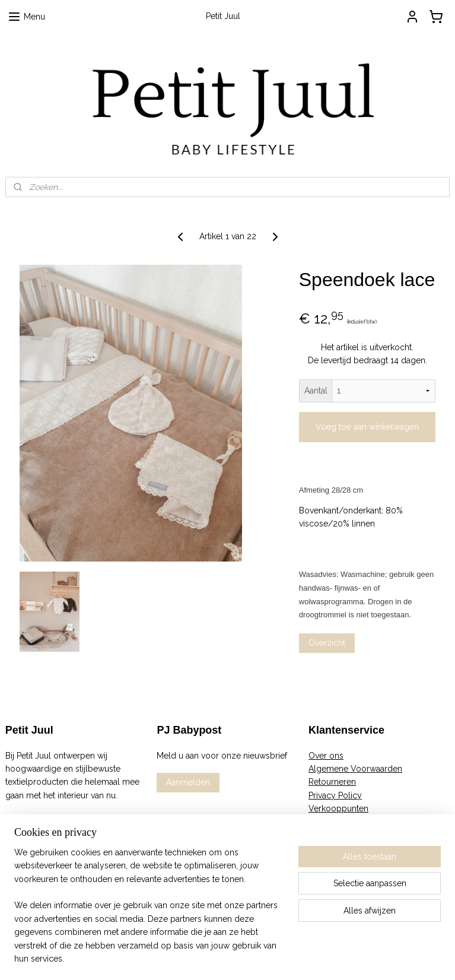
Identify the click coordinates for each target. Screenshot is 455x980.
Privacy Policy (335, 795)
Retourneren (332, 782)
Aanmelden (188, 782)
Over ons (326, 756)
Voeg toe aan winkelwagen (367, 427)
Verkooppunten (338, 808)
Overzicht (327, 643)
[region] (149, 913)
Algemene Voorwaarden (355, 769)
